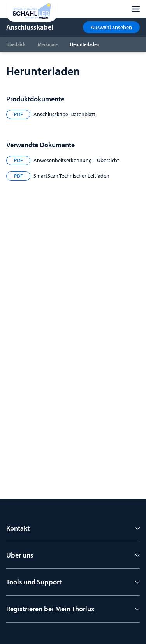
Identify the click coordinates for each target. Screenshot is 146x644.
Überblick (16, 44)
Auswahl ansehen (111, 27)
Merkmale (48, 44)
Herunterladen (85, 44)
